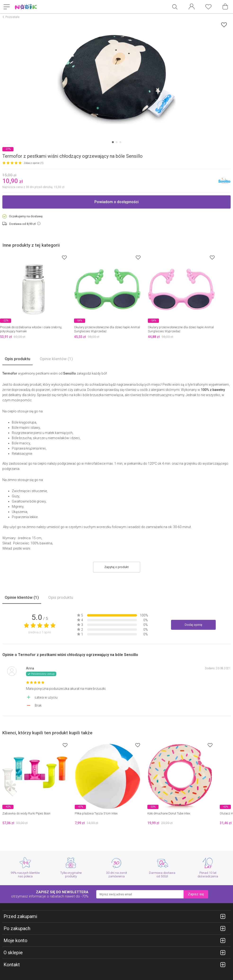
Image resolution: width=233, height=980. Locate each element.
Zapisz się (196, 894)
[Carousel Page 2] (117, 142)
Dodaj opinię (193, 625)
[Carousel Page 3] (120, 142)
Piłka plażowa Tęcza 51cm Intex (96, 813)
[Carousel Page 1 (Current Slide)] (113, 142)
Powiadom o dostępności (116, 202)
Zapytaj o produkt (116, 567)
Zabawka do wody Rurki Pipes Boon (26, 813)
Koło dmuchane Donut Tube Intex (169, 813)
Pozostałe (12, 17)
